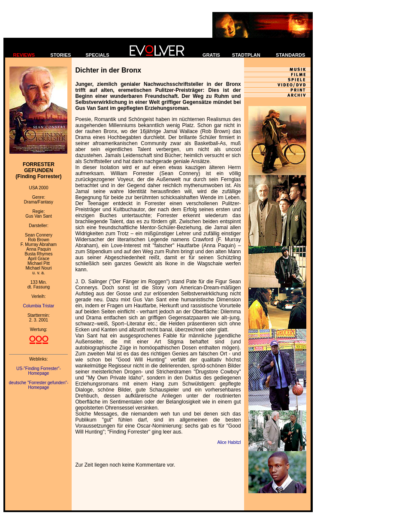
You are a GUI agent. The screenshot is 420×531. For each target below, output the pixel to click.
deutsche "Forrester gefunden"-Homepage (39, 385)
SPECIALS (98, 55)
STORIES (60, 55)
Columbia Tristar (39, 306)
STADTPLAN (246, 55)
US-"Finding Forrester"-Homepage (39, 371)
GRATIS (211, 55)
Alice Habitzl (229, 442)
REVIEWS (24, 55)
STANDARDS (290, 55)
